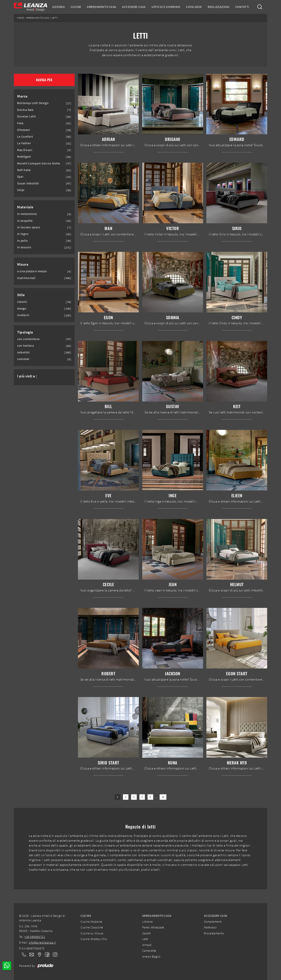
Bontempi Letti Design (33, 103)
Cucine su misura (92, 933)
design (22, 309)
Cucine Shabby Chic (94, 939)
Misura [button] (23, 264)
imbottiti (23, 352)
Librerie (147, 922)
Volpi (21, 190)
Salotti (147, 933)
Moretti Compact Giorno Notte (39, 163)
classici (22, 302)
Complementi (213, 922)
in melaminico (27, 214)
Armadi (147, 945)
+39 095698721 (35, 937)
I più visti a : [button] (27, 376)
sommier (23, 359)
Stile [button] (21, 295)
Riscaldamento (214, 933)
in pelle (22, 241)
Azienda (59, 7)
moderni (23, 315)
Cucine (76, 7)
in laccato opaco (29, 227)
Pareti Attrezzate (153, 927)
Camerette (149, 951)
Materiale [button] (25, 207)
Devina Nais (25, 110)
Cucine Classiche (92, 927)
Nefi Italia (24, 170)
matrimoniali (26, 278)
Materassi (210, 927)
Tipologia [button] (25, 332)
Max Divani (25, 150)
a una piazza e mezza (32, 271)
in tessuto (24, 247)
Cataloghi (194, 7)
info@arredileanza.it (42, 942)
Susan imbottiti (28, 183)
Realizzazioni (219, 7)
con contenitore (28, 339)
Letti (55, 18)
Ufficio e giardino (166, 7)
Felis (20, 123)
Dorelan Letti (26, 116)
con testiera (25, 346)
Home (20, 18)
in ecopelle (25, 221)
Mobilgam (24, 157)
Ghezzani (23, 130)
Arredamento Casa (102, 7)
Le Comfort (25, 137)
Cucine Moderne (91, 922)
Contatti (242, 7)
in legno (23, 234)
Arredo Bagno (151, 957)
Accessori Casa (134, 7)
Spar (20, 177)
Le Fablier (24, 143)
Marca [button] (22, 96)
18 (163, 797)
